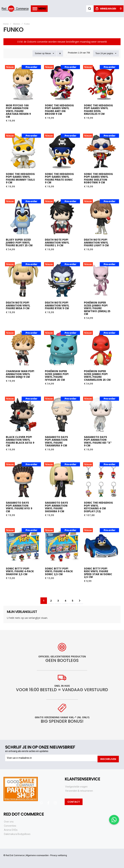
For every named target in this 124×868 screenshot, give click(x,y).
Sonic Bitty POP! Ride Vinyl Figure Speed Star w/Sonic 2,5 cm (98, 573)
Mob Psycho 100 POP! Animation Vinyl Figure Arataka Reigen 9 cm (18, 111)
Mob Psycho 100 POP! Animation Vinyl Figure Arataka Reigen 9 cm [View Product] (23, 83)
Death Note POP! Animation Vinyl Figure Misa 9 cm (18, 305)
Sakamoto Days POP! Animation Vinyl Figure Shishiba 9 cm (56, 507)
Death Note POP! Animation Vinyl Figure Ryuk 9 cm (57, 305)
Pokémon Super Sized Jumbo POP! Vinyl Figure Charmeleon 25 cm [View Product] (101, 349)
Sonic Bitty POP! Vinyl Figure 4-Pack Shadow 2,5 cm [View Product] (23, 546)
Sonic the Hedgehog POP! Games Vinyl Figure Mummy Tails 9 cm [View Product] (23, 152)
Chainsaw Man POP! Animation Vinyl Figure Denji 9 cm (20, 374)
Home (6, 24)
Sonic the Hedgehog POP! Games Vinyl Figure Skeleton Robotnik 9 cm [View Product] (101, 152)
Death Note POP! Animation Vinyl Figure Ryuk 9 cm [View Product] (62, 280)
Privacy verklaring (59, 854)
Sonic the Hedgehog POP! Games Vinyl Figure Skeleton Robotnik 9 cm (98, 178)
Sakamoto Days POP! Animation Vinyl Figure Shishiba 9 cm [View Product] (62, 480)
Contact (74, 800)
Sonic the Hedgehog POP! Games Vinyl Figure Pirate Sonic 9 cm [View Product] (62, 152)
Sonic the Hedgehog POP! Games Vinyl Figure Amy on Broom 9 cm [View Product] (62, 83)
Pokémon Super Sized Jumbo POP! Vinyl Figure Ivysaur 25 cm (57, 375)
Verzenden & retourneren (79, 789)
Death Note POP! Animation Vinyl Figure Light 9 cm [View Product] (101, 217)
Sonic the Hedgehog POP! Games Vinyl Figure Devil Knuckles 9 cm (98, 110)
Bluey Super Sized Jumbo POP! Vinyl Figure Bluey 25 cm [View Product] (23, 217)
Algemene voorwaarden (37, 854)
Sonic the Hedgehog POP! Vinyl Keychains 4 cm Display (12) (98, 507)
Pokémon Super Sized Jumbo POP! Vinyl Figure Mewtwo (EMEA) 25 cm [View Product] (101, 280)
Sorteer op (40, 53)
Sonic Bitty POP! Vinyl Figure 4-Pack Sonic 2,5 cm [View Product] (62, 546)
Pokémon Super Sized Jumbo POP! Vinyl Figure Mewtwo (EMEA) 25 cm (97, 308)
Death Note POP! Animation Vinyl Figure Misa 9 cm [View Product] (23, 280)
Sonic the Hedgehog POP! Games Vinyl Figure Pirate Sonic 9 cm (59, 178)
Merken (17, 24)
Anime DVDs (11, 829)
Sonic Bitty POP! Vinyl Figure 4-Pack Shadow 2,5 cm (20, 571)
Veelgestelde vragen (76, 785)
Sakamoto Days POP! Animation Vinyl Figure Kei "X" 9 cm (98, 441)
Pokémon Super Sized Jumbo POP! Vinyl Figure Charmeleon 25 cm (97, 375)
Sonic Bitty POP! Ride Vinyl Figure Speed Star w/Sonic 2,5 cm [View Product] (101, 546)
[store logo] (15, 9)
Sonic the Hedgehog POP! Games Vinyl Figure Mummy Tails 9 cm (20, 178)
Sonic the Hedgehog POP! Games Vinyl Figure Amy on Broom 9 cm (59, 110)
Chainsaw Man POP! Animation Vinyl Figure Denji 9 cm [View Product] (23, 349)
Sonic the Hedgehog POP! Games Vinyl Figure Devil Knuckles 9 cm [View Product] (101, 83)
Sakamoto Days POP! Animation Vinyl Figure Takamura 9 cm (56, 441)
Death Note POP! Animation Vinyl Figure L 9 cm (57, 242)
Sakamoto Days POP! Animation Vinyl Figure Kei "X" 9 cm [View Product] (101, 415)
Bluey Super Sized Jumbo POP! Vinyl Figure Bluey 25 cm (19, 242)
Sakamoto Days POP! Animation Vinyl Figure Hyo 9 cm (19, 507)
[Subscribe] (108, 758)
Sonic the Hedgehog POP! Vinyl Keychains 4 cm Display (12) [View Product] (101, 480)
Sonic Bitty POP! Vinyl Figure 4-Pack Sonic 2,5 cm (59, 571)
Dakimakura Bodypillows (17, 833)
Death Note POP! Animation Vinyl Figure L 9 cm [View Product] (62, 217)
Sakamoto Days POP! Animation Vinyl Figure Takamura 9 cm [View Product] (62, 415)
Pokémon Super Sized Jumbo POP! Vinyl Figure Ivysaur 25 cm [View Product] (62, 349)
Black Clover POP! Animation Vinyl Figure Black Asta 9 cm (20, 441)
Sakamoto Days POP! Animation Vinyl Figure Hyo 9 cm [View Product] (23, 480)
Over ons (9, 820)
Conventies (10, 825)
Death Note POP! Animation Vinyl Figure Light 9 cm (96, 242)
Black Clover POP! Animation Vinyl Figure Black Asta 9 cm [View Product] (23, 415)
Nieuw (48, 53)
